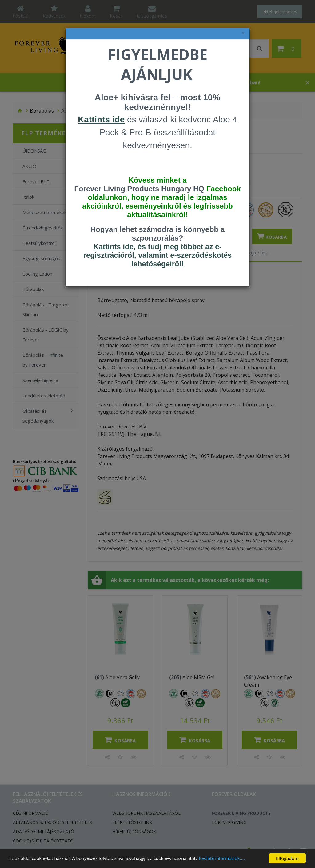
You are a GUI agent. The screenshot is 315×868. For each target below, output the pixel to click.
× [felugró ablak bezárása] (243, 33)
